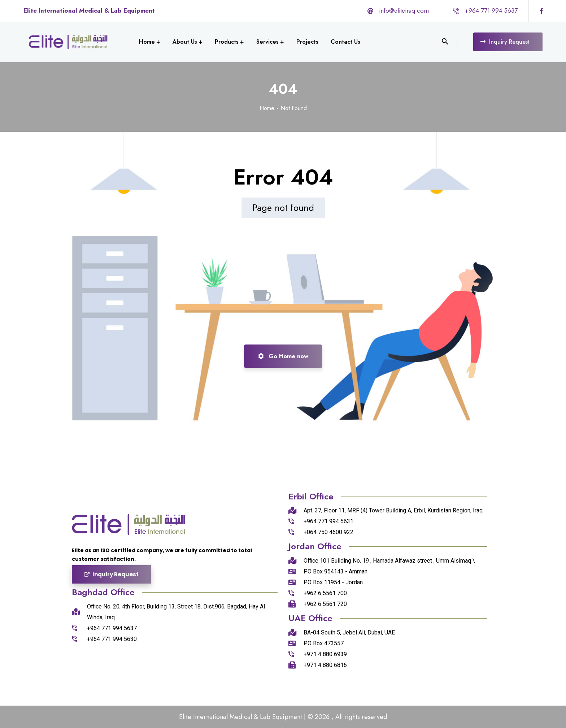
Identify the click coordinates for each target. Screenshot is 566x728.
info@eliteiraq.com (404, 10)
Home (267, 108)
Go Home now (283, 356)
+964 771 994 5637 (491, 10)
